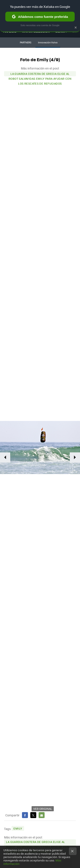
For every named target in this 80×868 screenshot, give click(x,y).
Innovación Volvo (48, 42)
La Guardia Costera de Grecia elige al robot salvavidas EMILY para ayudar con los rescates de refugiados (40, 74)
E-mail (42, 815)
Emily (18, 828)
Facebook (25, 815)
